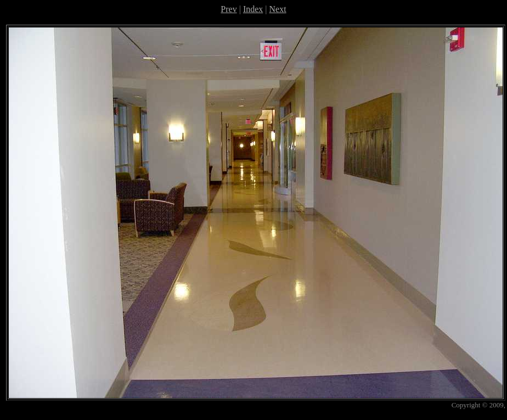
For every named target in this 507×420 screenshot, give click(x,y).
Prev (229, 9)
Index (253, 9)
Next (278, 9)
